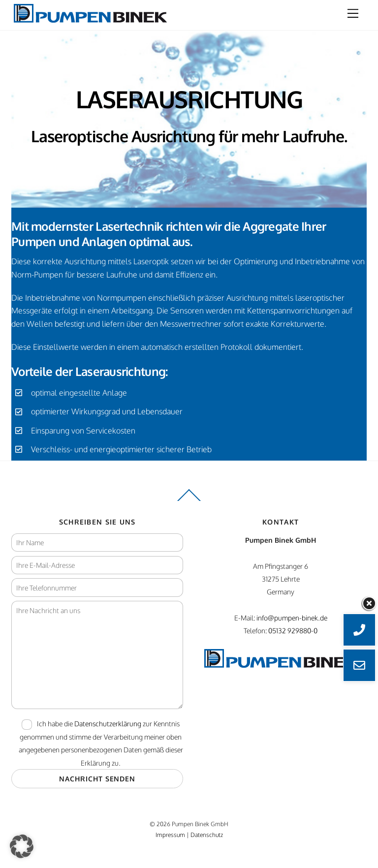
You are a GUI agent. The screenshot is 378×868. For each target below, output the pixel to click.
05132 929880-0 (293, 630)
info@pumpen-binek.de (292, 618)
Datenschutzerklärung (108, 723)
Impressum (170, 835)
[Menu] (353, 13)
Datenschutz (207, 835)
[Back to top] (189, 500)
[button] (22, 846)
